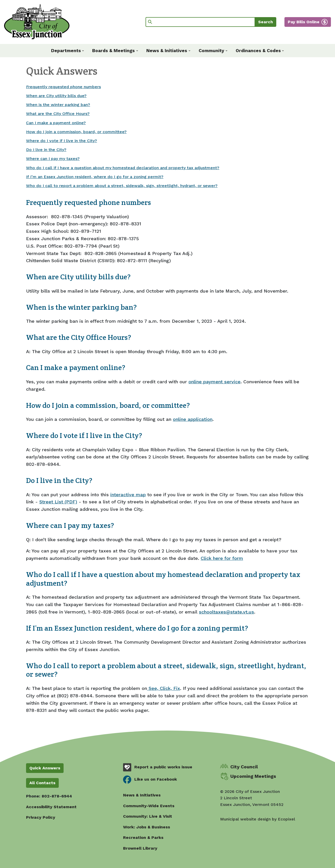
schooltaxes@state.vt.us (226, 612)
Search (266, 22)
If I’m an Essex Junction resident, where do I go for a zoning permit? (95, 177)
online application (193, 419)
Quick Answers (45, 768)
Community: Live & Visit (148, 816)
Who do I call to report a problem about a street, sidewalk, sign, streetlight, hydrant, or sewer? (122, 186)
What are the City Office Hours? (58, 114)
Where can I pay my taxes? (53, 159)
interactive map (128, 495)
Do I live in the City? (46, 150)
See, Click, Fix (164, 688)
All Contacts (42, 783)
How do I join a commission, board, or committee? (76, 132)
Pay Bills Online (304, 22)
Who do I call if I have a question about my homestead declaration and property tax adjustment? (123, 168)
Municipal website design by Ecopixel (258, 819)
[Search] (200, 22)
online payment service (214, 382)
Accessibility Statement (51, 807)
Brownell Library (140, 848)
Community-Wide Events (149, 806)
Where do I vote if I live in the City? (62, 141)
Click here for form (222, 558)
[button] (68, 51)
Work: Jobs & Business (147, 827)
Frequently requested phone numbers (63, 87)
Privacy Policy (41, 817)
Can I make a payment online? (56, 123)
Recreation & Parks (143, 837)
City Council (244, 767)
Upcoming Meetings (253, 776)
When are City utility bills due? (56, 96)
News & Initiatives (142, 795)
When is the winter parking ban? (58, 105)
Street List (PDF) (58, 502)
